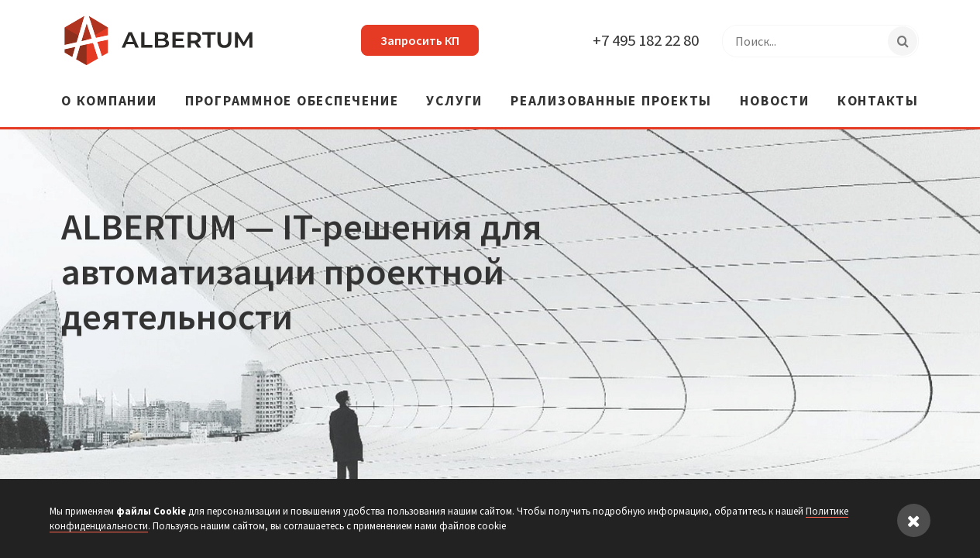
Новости (774, 102)
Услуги (454, 102)
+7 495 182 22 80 (646, 40)
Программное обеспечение (292, 102)
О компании (109, 102)
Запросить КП (420, 40)
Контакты (878, 102)
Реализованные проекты (611, 102)
